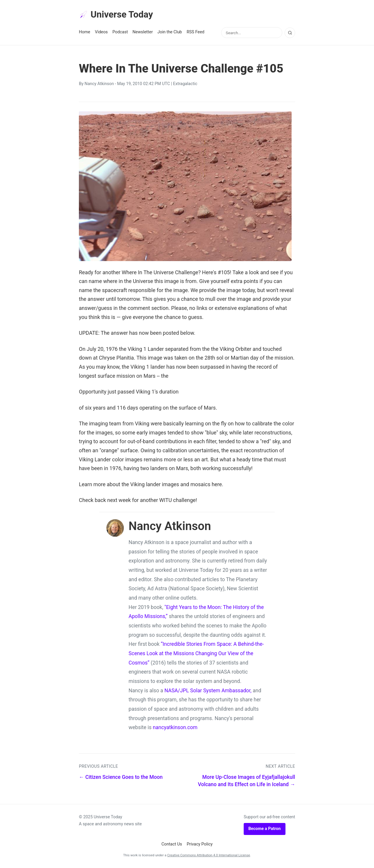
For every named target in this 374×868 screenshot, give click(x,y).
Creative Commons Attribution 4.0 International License (208, 856)
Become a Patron (265, 829)
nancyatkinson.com (175, 728)
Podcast (120, 33)
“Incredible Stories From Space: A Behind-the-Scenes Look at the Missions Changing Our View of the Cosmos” (196, 654)
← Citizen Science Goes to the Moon (121, 778)
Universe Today (117, 15)
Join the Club (170, 33)
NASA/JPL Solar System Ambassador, (208, 691)
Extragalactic (185, 84)
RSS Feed (196, 33)
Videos (101, 33)
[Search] (290, 33)
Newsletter (143, 33)
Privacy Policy (200, 844)
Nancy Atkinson (99, 84)
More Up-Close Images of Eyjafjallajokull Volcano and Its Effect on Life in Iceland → (246, 781)
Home (85, 33)
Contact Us (172, 844)
